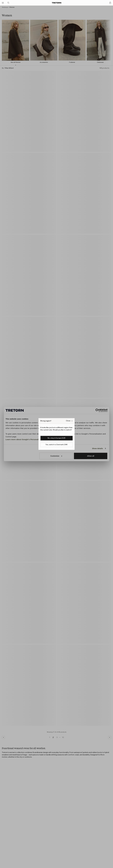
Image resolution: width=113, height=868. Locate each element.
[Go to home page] (57, 3)
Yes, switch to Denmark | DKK (56, 445)
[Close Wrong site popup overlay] (69, 421)
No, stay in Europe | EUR (56, 438)
